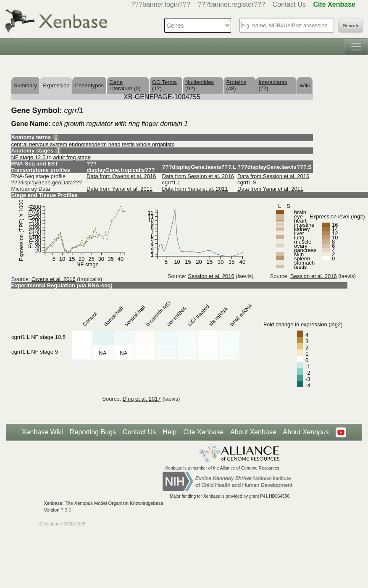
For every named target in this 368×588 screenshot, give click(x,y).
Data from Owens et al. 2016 (121, 176)
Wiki (305, 85)
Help (170, 432)
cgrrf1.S (247, 182)
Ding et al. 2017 (142, 399)
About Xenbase (253, 432)
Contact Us (289, 4)
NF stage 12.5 (29, 157)
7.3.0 (66, 510)
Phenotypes (89, 85)
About (306, 432)
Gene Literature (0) (125, 85)
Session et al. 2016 (211, 276)
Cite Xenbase (203, 432)
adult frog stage (72, 157)
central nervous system (39, 144)
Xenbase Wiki (42, 432)
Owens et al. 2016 (54, 279)
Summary (26, 85)
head (114, 144)
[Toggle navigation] (356, 47)
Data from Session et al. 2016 (198, 176)
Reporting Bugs (93, 432)
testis (128, 144)
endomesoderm (88, 144)
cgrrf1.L (171, 182)
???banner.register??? (231, 4)
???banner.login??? (161, 4)
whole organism (155, 144)
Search (351, 26)
